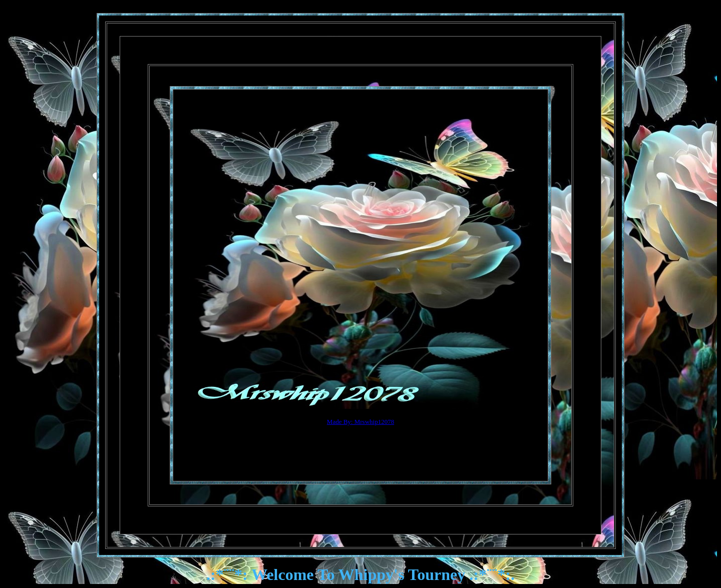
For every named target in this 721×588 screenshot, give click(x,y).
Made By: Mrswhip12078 (360, 422)
